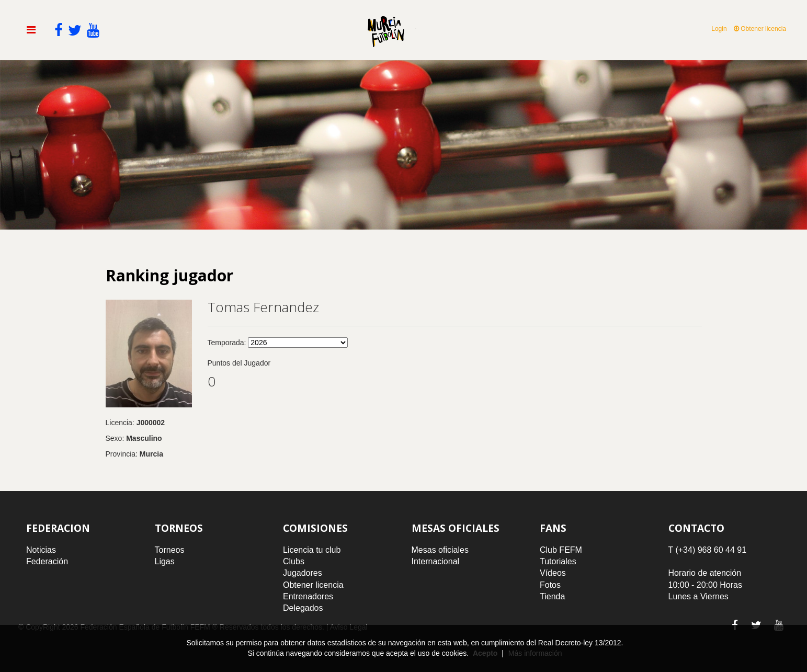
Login (719, 29)
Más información (535, 653)
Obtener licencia (760, 29)
